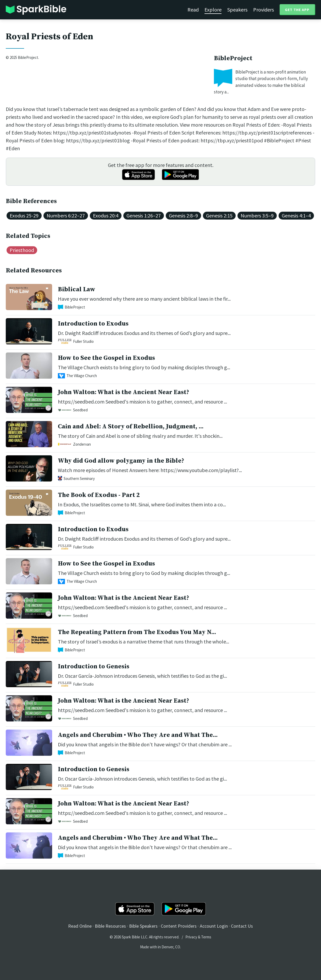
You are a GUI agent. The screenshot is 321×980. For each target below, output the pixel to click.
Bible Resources (110, 926)
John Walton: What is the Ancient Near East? (123, 392)
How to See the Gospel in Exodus (106, 358)
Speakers (237, 10)
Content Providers (179, 926)
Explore (213, 10)
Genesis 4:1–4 (296, 215)
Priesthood (22, 250)
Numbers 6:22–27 (66, 215)
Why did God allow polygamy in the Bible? (121, 461)
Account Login (214, 926)
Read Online (80, 926)
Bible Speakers (143, 926)
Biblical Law (77, 289)
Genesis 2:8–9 (183, 215)
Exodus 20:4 (106, 215)
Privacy (191, 937)
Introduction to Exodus (93, 324)
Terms (206, 937)
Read (193, 10)
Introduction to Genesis (94, 667)
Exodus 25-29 (24, 215)
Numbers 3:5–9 (257, 215)
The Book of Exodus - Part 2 (99, 495)
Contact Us (242, 926)
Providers (264, 10)
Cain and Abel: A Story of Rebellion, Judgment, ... (131, 427)
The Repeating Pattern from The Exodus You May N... (137, 632)
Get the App (297, 10)
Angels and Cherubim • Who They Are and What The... (138, 735)
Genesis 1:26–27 (144, 215)
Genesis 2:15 (219, 215)
